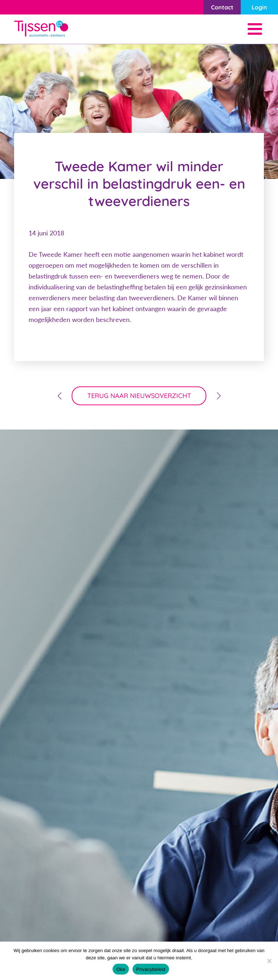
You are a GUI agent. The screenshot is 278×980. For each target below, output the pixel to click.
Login (259, 7)
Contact (222, 7)
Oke (121, 969)
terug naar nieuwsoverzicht (139, 396)
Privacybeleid (151, 969)
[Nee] (269, 961)
